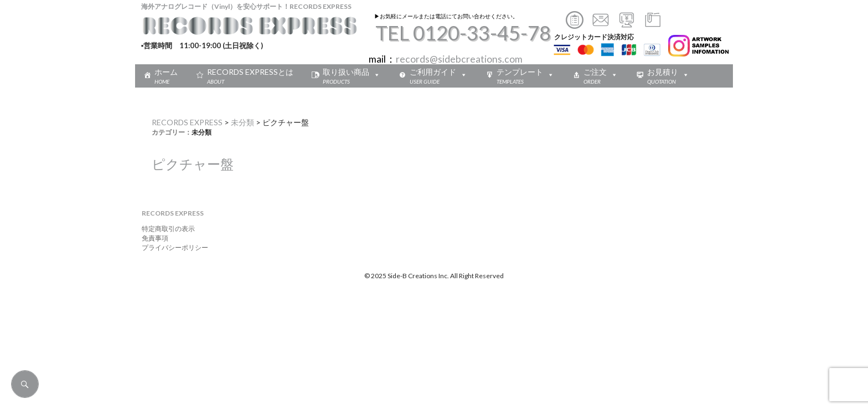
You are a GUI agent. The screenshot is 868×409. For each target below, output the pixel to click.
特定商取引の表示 (165, 229)
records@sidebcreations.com (459, 59)
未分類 (242, 122)
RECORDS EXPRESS (187, 122)
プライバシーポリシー (172, 247)
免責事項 (152, 238)
